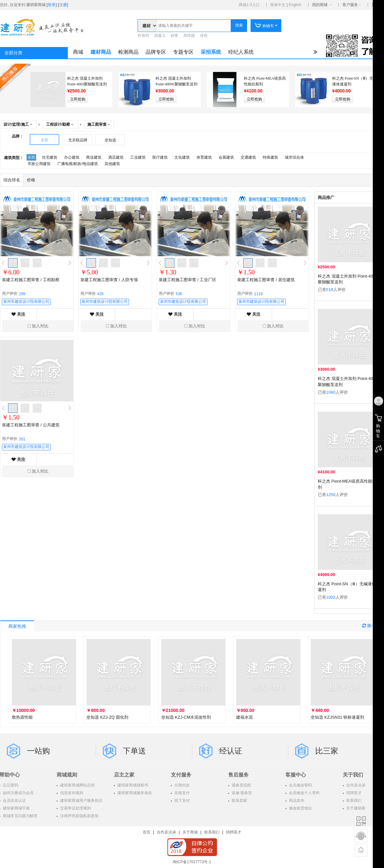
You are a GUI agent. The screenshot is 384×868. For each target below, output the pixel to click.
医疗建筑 (160, 157)
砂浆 (174, 36)
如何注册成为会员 (18, 793)
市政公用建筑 (39, 164)
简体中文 (278, 5)
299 (22, 294)
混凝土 (160, 36)
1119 (258, 294)
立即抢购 (78, 99)
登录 (52, 5)
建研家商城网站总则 (77, 785)
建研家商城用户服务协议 (81, 801)
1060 (331, 392)
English (295, 5)
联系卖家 (239, 801)
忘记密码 (10, 785)
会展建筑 (226, 157)
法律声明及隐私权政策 (79, 816)
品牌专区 (156, 52)
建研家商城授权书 (132, 785)
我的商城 (320, 5)
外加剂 (143, 36)
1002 (331, 597)
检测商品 (128, 52)
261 (22, 439)
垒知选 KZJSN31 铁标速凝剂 (337, 717)
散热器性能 (22, 717)
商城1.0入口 (249, 5)
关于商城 (190, 832)
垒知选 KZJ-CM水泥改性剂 (186, 717)
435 (100, 294)
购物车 (264, 26)
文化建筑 (182, 157)
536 (179, 294)
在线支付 (182, 793)
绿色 (204, 36)
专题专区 (183, 52)
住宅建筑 (50, 157)
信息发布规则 (71, 793)
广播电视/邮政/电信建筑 (78, 164)
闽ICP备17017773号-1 (192, 862)
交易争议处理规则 (75, 808)
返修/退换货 (241, 793)
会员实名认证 (14, 801)
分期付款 (182, 785)
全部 (44, 140)
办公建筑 (72, 157)
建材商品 (101, 52)
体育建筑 (204, 157)
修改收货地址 (300, 808)
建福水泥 (244, 717)
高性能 (189, 36)
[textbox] (194, 26)
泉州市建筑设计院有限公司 (26, 302)
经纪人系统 (241, 52)
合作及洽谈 (166, 832)
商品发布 (296, 801)
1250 (331, 495)
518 (330, 290)
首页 (147, 832)
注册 (63, 5)
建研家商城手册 (16, 808)
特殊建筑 (270, 157)
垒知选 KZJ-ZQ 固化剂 (107, 717)
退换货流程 (241, 785)
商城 (78, 52)
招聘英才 (234, 832)
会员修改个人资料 (304, 793)
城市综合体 (294, 157)
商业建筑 (94, 157)
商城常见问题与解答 (20, 816)
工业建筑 (138, 157)
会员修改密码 (300, 785)
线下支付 (182, 801)
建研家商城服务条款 (134, 793)
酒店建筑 (116, 157)
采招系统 (211, 52)
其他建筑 (112, 164)
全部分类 (13, 53)
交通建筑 (248, 157)
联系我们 (212, 832)
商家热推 (17, 626)
